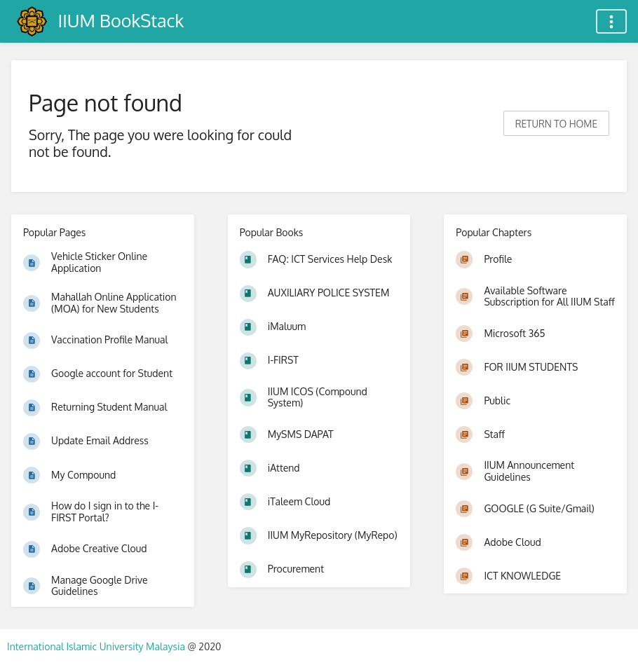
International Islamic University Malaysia (97, 646)
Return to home (556, 124)
